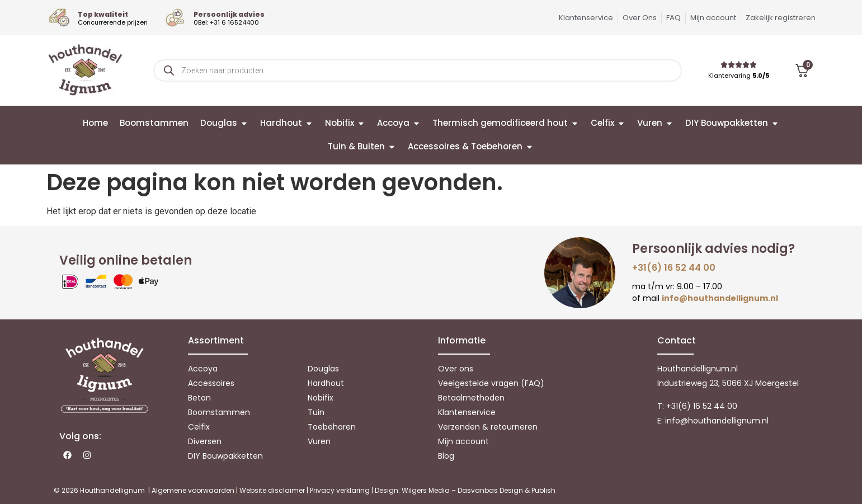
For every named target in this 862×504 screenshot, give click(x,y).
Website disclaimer (272, 490)
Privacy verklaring (340, 490)
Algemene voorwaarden (193, 490)
